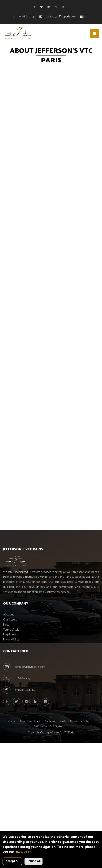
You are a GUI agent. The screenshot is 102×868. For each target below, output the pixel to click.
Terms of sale (11, 630)
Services (50, 722)
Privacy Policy (11, 640)
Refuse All (34, 861)
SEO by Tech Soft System (49, 727)
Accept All (12, 861)
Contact (86, 722)
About (73, 722)
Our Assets (10, 620)
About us (9, 615)
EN (82, 17)
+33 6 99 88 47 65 (25, 690)
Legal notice (11, 635)
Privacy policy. (23, 852)
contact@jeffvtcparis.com (61, 17)
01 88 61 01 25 (27, 17)
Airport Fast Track (30, 722)
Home (11, 722)
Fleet (6, 625)
